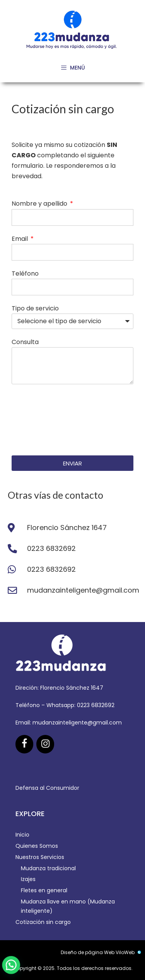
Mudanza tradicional (48, 868)
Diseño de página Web (88, 952)
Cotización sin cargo (43, 922)
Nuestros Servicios (40, 857)
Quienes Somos (37, 846)
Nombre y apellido (40, 204)
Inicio (22, 835)
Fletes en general (44, 890)
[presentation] (43, 420)
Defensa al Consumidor (47, 788)
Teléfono (25, 274)
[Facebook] (24, 744)
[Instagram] (45, 744)
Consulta (25, 342)
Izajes (28, 879)
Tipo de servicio (35, 308)
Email (20, 239)
